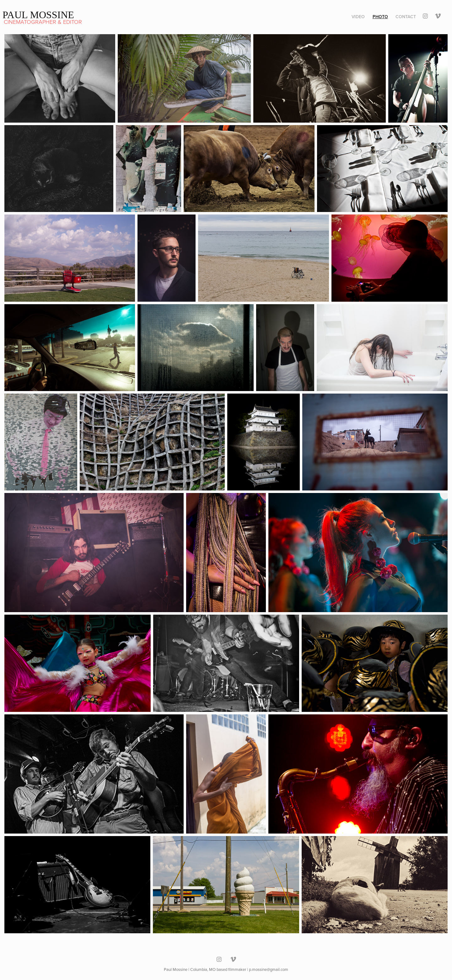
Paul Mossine (38, 15)
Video (358, 17)
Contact (406, 17)
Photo (380, 17)
